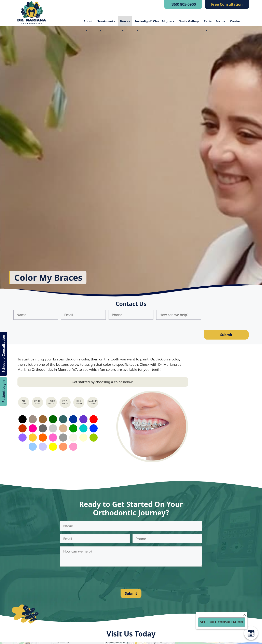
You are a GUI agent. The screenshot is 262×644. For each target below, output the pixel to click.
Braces (125, 23)
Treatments (106, 23)
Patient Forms (214, 23)
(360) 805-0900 (183, 4)
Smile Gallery (189, 21)
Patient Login (4, 391)
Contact (236, 21)
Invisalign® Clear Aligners (154, 23)
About (88, 23)
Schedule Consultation (4, 354)
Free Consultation (227, 4)
